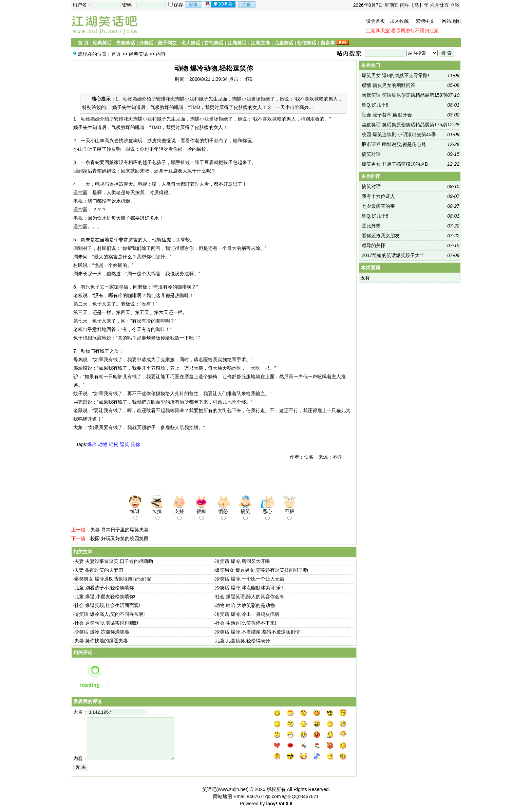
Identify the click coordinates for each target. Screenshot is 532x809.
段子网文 (167, 43)
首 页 (83, 43)
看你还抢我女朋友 (381, 236)
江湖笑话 (237, 43)
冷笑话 (146, 43)
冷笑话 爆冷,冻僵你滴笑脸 (102, 632)
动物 (103, 444)
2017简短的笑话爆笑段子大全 (393, 255)
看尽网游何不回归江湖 (415, 31)
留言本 (328, 43)
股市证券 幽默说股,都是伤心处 (394, 144)
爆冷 (92, 444)
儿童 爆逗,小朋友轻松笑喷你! (105, 596)
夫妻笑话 (126, 43)
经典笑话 (102, 43)
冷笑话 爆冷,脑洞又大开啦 (243, 561)
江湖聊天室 (378, 31)
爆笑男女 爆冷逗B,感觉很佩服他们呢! (113, 579)
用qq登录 (220, 4)
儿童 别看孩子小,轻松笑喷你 (104, 588)
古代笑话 (214, 43)
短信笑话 (307, 43)
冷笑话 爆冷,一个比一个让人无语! (250, 579)
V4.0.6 (285, 804)
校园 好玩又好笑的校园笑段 (119, 538)
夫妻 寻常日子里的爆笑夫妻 (119, 530)
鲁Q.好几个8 (375, 105)
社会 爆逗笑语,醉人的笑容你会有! (250, 596)
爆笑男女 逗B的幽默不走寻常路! (395, 75)
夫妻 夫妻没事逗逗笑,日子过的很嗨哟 (114, 561)
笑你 (135, 444)
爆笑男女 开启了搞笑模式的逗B (395, 164)
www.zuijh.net (232, 789)
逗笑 (125, 444)
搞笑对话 (371, 154)
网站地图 (451, 21)
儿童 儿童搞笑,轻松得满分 (243, 641)
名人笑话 (191, 43)
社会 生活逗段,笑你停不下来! (246, 623)
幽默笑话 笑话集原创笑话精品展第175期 (404, 125)
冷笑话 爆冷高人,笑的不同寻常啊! (110, 614)
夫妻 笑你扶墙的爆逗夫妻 (101, 641)
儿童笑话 (284, 43)
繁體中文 (425, 21)
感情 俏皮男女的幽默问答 (388, 85)
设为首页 (376, 21)
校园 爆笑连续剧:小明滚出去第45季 (399, 134)
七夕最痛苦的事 (378, 206)
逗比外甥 (371, 226)
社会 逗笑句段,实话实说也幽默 (107, 623)
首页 (116, 54)
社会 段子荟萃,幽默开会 (387, 115)
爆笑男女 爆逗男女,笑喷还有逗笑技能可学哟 (262, 570)
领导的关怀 (374, 245)
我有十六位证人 (378, 196)
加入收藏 (399, 21)
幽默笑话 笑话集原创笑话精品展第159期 (404, 95)
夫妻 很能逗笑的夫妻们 (99, 570)
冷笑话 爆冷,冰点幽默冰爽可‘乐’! (249, 588)
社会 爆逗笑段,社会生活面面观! (107, 605)
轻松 (114, 444)
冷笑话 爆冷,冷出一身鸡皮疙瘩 (247, 614)
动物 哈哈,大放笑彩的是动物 (245, 605)
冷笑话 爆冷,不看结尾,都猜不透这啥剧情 (258, 632)
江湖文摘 (260, 43)
